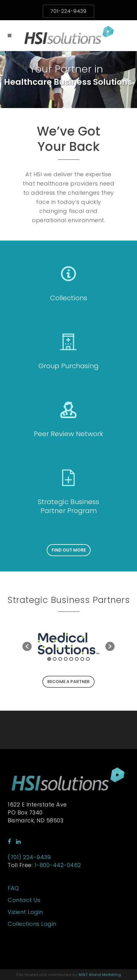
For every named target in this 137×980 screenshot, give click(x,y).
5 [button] (71, 659)
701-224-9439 (68, 11)
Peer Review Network (68, 434)
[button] (27, 646)
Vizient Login (25, 912)
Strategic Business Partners (69, 600)
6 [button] (77, 659)
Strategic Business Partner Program (68, 506)
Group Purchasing (68, 366)
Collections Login (32, 924)
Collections (69, 298)
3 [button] (60, 659)
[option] (68, 643)
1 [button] (49, 659)
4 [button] (66, 659)
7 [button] (82, 659)
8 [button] (88, 659)
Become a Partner (68, 682)
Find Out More (69, 550)
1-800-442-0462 (58, 865)
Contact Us (24, 900)
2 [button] (55, 659)
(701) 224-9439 (29, 857)
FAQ (13, 888)
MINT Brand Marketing (100, 975)
